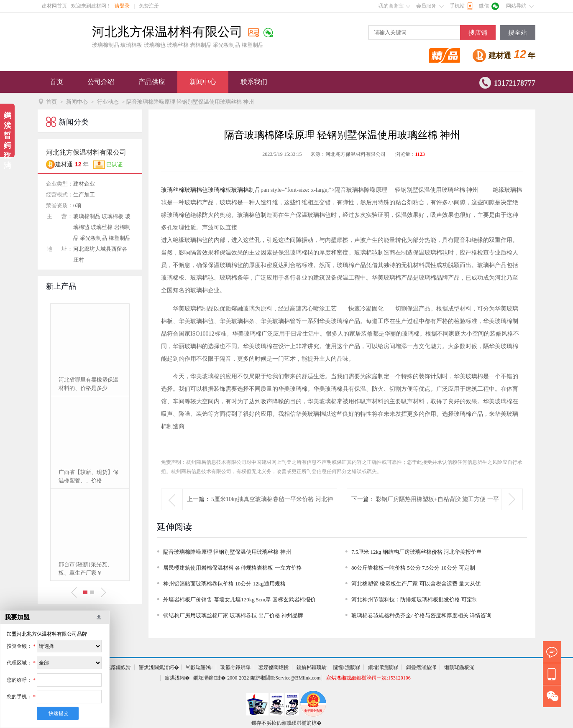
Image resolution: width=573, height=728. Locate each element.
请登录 (122, 6)
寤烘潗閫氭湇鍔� (159, 667)
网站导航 (516, 6)
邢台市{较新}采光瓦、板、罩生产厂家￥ (86, 569)
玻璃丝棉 (173, 190)
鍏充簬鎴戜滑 (116, 667)
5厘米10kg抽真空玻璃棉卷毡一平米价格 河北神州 (272, 510)
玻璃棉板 (220, 190)
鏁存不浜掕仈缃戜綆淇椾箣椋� (286, 723)
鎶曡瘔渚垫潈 (421, 667)
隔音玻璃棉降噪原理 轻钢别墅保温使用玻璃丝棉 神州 (227, 552)
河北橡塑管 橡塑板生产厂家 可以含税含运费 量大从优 (416, 584)
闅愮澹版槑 (347, 667)
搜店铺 (478, 33)
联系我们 (254, 82)
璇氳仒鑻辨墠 (235, 667)
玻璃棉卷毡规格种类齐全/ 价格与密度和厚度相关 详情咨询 (421, 615)
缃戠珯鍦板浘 (459, 667)
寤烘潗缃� (177, 678)
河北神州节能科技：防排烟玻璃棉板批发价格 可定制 (414, 599)
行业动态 (108, 102)
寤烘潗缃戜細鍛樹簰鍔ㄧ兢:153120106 (368, 678)
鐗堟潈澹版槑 (383, 667)
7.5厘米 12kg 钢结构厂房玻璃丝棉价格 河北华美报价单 (417, 552)
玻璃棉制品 (246, 190)
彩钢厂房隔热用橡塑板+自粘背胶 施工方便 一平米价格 (437, 510)
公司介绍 (101, 82)
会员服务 (426, 6)
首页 (56, 82)
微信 (484, 6)
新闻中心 (203, 82)
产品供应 (152, 82)
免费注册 (149, 6)
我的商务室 (391, 6)
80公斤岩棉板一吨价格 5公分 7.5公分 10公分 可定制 (413, 568)
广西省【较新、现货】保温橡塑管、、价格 (88, 476)
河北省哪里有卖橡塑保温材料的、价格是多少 (88, 384)
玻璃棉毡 (196, 190)
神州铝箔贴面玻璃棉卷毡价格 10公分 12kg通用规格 (224, 584)
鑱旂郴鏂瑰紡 (312, 667)
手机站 (457, 6)
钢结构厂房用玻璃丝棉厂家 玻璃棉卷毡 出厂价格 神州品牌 (233, 615)
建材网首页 (54, 6)
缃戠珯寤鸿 (199, 667)
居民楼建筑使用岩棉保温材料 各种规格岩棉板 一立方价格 (233, 568)
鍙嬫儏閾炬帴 (274, 667)
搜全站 (518, 33)
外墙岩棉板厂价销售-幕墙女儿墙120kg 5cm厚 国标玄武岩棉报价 (239, 599)
